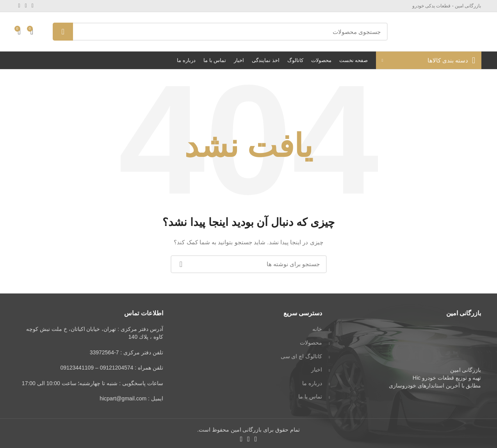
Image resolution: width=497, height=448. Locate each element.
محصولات (311, 343)
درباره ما (312, 383)
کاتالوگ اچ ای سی (302, 356)
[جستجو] (220, 32)
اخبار (317, 370)
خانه (317, 329)
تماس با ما (310, 396)
